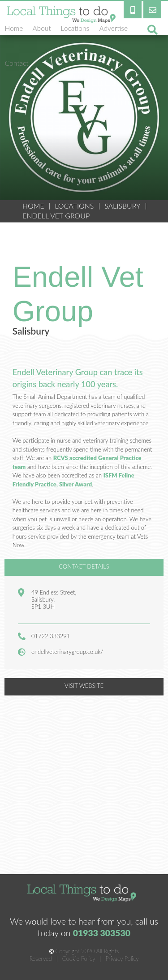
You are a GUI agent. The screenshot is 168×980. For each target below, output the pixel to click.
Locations (74, 206)
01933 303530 (102, 933)
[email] (152, 9)
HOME (33, 206)
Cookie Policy (79, 959)
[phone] (133, 9)
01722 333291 (51, 636)
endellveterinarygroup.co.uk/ (67, 652)
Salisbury (122, 206)
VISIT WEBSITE (84, 686)
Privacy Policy (122, 959)
